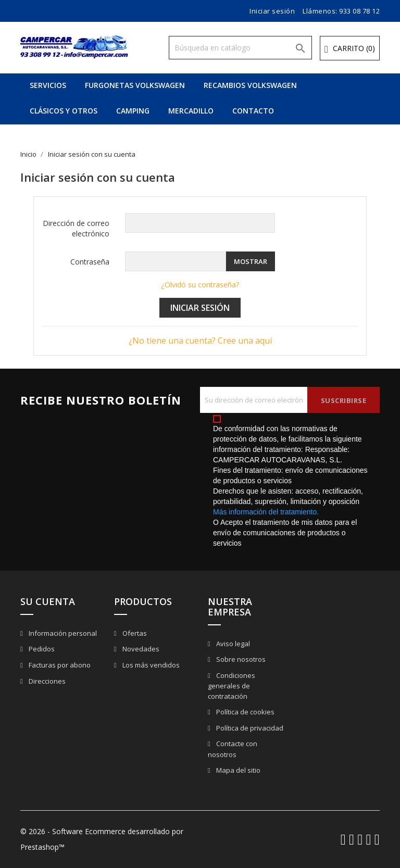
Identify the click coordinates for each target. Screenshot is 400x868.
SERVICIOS (48, 85)
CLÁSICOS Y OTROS (64, 111)
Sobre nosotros (240, 659)
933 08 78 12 (359, 11)
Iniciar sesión (200, 308)
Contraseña (90, 262)
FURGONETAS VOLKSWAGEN (135, 85)
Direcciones (46, 681)
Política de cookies (245, 712)
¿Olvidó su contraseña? (200, 285)
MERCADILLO (191, 111)
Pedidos (41, 649)
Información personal (62, 633)
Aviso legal (232, 644)
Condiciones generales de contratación (232, 686)
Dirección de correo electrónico (76, 228)
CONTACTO (253, 111)
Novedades (140, 649)
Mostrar (251, 261)
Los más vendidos (150, 665)
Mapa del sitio (238, 770)
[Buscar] (240, 48)
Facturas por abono (59, 665)
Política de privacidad (249, 728)
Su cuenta (48, 601)
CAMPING (133, 111)
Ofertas (134, 633)
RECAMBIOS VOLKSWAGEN (250, 85)
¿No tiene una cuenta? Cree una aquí (200, 341)
